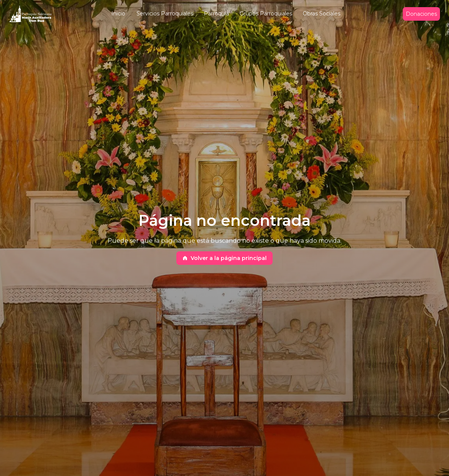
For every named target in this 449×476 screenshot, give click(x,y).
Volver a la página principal (224, 258)
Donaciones (421, 14)
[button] (118, 14)
